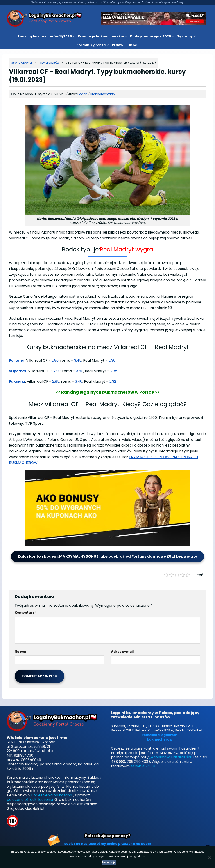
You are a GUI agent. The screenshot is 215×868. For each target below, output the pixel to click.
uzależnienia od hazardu (52, 795)
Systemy (186, 36)
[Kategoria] (49, 63)
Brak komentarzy (103, 94)
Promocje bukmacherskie (102, 36)
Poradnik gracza (93, 45)
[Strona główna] (21, 63)
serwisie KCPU (143, 766)
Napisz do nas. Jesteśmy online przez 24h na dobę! (107, 844)
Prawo (119, 45)
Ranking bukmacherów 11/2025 (46, 36)
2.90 (55, 360)
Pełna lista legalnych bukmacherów (160, 737)
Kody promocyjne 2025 (152, 36)
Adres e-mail (122, 652)
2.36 (112, 360)
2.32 (113, 381)
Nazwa (20, 652)
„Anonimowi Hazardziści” (171, 757)
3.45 (78, 360)
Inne (135, 45)
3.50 (80, 371)
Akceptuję (109, 862)
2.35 (114, 371)
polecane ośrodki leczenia (30, 800)
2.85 (56, 381)
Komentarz (26, 613)
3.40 (79, 381)
